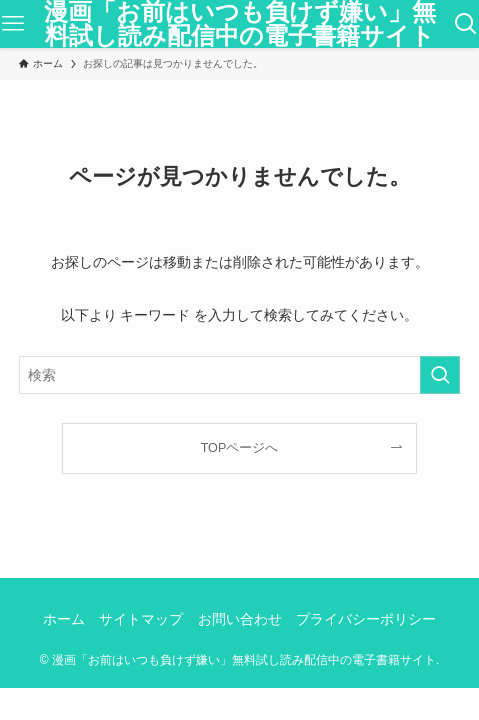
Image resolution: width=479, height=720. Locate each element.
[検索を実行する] (440, 375)
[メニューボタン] (12, 24)
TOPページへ (240, 448)
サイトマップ (141, 619)
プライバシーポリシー (366, 619)
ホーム (64, 619)
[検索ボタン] (466, 24)
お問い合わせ (240, 619)
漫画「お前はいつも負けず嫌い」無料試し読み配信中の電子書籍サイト (240, 24)
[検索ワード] (239, 375)
